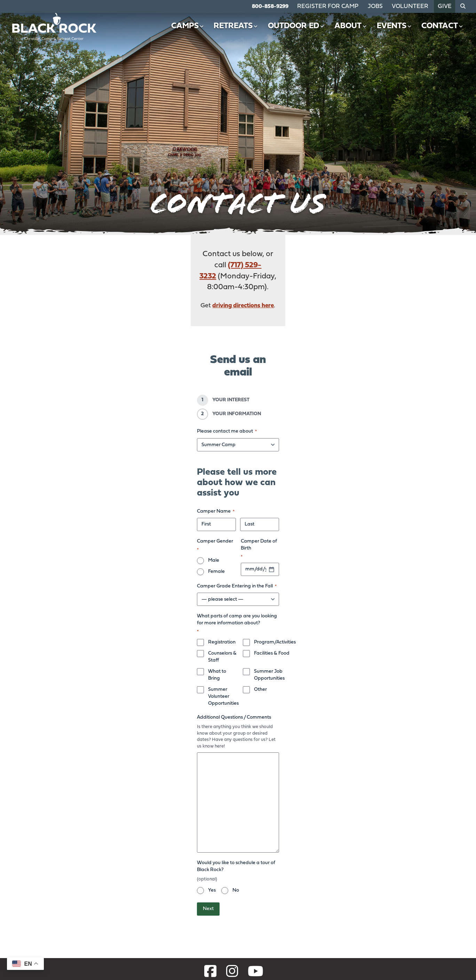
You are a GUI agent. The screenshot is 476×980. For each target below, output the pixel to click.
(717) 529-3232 (219, 254)
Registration (141, 533)
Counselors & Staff (148, 544)
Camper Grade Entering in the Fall (156, 493)
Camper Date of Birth (267, 463)
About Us (340, 893)
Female (164, 473)
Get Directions (34, 935)
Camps (192, 33)
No (155, 733)
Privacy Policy (282, 970)
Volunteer (416, 6)
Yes (131, 733)
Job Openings (394, 893)
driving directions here (243, 272)
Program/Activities (272, 533)
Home (335, 881)
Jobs (384, 6)
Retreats (240, 33)
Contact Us (438, 893)
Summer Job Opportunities (281, 556)
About (352, 33)
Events (395, 33)
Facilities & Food (269, 544)
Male (133, 473)
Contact (442, 33)
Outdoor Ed (299, 33)
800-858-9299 (288, 6)
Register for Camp (342, 6)
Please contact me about (146, 374)
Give (446, 6)
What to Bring (143, 556)
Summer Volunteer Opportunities (164, 567)
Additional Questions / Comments (153, 580)
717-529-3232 (33, 922)
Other (258, 567)
